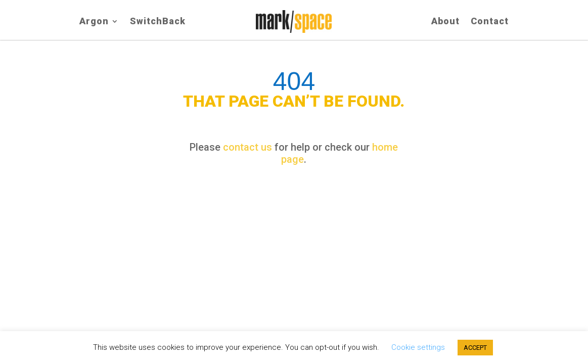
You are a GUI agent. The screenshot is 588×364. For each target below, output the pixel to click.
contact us (247, 147)
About (445, 22)
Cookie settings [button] (418, 347)
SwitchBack (158, 22)
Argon (94, 22)
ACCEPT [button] (475, 348)
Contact (490, 22)
